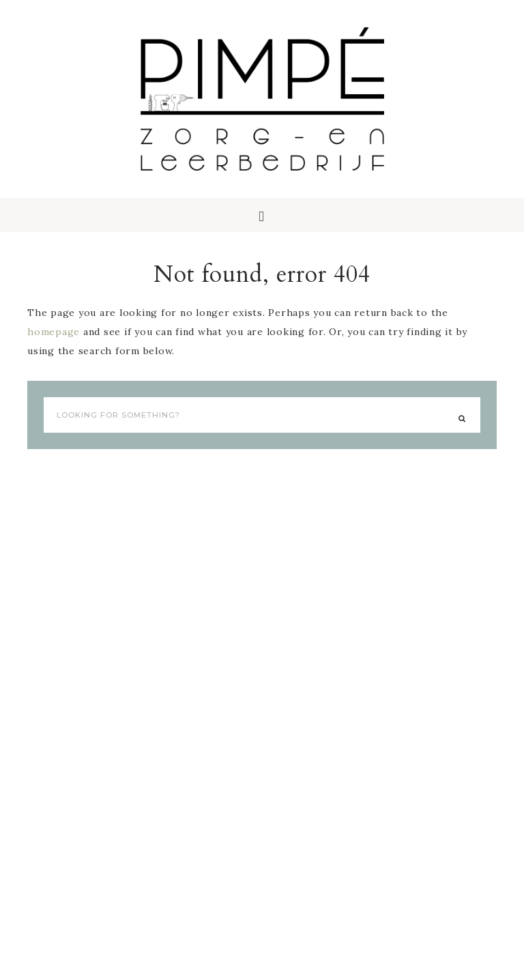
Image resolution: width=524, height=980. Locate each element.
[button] (262, 215)
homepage (54, 332)
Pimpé (262, 99)
